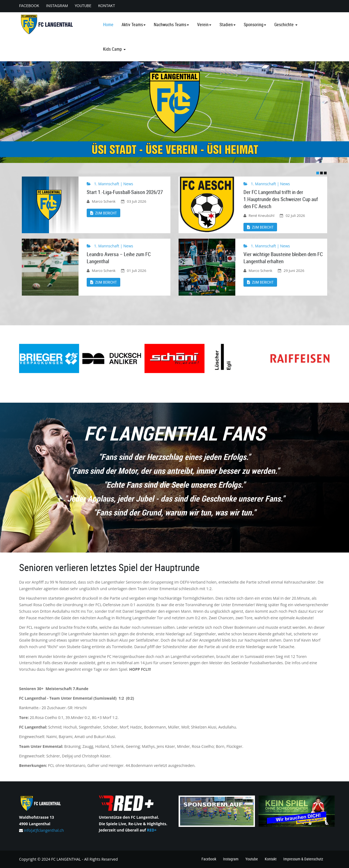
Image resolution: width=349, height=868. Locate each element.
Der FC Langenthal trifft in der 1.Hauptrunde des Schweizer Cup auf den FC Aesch (281, 199)
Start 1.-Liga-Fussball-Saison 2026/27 (125, 192)
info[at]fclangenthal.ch (44, 830)
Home (108, 25)
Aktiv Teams (134, 25)
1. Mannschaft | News (114, 184)
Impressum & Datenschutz (302, 859)
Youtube (86, 6)
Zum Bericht (103, 213)
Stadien (228, 25)
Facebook (29, 6)
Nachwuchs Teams (171, 25)
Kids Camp (114, 49)
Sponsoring (255, 25)
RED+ (152, 830)
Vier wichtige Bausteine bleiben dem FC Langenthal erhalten (283, 258)
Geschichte (286, 25)
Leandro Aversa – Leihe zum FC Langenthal (119, 258)
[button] (318, 173)
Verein (204, 25)
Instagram (58, 6)
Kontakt (111, 6)
